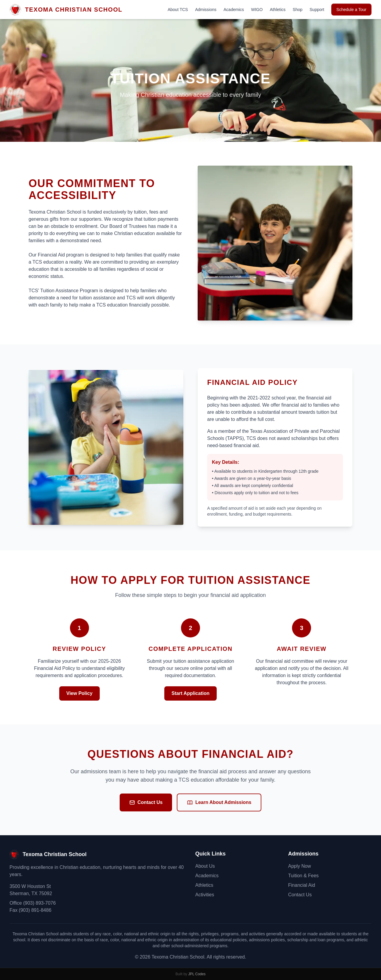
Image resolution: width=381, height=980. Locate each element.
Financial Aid (302, 885)
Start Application (190, 693)
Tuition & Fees (303, 876)
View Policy (79, 693)
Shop (298, 10)
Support (317, 10)
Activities (205, 895)
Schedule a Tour (351, 10)
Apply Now (299, 866)
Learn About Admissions (219, 802)
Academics (234, 10)
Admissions (206, 10)
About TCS (178, 10)
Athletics (278, 10)
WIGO (257, 10)
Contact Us (146, 802)
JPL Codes (197, 974)
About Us (205, 866)
